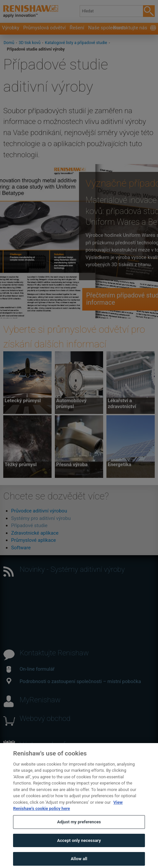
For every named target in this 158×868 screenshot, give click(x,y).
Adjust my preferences (79, 835)
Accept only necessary (79, 853)
